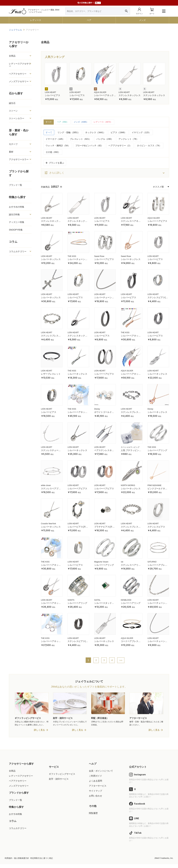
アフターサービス (98, 790)
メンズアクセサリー (19, 81)
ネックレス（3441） (95, 133)
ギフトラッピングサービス (62, 778)
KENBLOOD (126, 600)
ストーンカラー (17, 118)
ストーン (13, 111)
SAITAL (97, 600)
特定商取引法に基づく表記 (42, 862)
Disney (97, 409)
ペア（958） (64, 122)
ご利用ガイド (95, 780)
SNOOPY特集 (16, 230)
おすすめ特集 (15, 818)
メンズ (142, 20)
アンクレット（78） (128, 139)
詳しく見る (39, 734)
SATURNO (152, 562)
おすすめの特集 (17, 207)
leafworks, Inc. (167, 862)
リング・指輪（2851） (69, 133)
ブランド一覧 (15, 185)
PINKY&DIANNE (154, 486)
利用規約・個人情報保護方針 (17, 862)
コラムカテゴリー (18, 251)
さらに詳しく (54, 173)
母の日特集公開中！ (89, 3)
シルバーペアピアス (157, 221)
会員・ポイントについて (101, 775)
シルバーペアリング (157, 450)
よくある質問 (95, 785)
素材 (11, 152)
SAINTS (71, 600)
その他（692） (53, 152)
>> (121, 661)
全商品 (12, 56)
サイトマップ (95, 795)
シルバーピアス (53, 95)
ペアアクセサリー (18, 74)
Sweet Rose (99, 256)
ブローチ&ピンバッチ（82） (89, 146)
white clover (46, 486)
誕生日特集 (14, 214)
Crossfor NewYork (48, 524)
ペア (89, 20)
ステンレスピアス (156, 527)
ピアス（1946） (119, 133)
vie (122, 562)
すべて (49, 122)
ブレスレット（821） (80, 139)
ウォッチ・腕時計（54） (58, 146)
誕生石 (12, 103)
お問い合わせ (95, 800)
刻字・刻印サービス (59, 783)
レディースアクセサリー (20, 65)
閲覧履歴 (93, 817)
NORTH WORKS (128, 486)
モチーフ (13, 144)
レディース (36, 20)
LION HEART (50, 92)
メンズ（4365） (83, 122)
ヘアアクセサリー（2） (120, 146)
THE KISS (72, 256)
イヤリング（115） (141, 133)
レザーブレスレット (51, 374)
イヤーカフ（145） (55, 139)
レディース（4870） (107, 122)
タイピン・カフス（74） (149, 146)
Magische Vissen (101, 562)
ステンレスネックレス (130, 95)
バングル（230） (105, 139)
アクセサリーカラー (19, 159)
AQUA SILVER (100, 92)
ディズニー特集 (17, 222)
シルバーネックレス (51, 260)
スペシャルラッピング (130, 447)
